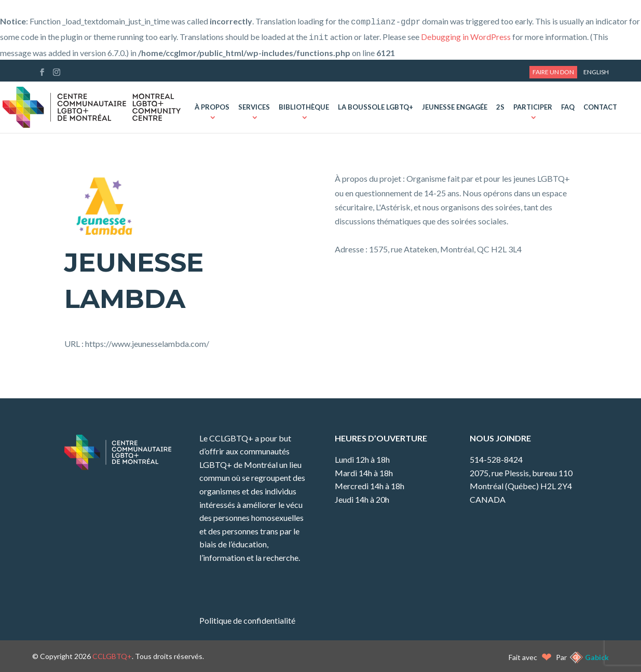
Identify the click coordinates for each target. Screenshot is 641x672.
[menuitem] (596, 72)
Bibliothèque (304, 107)
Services (254, 107)
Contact (600, 107)
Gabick (597, 657)
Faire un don (553, 72)
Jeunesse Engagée (455, 107)
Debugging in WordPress (466, 37)
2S (500, 107)
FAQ (568, 107)
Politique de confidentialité (247, 620)
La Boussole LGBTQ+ (376, 107)
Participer (533, 107)
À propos (212, 107)
